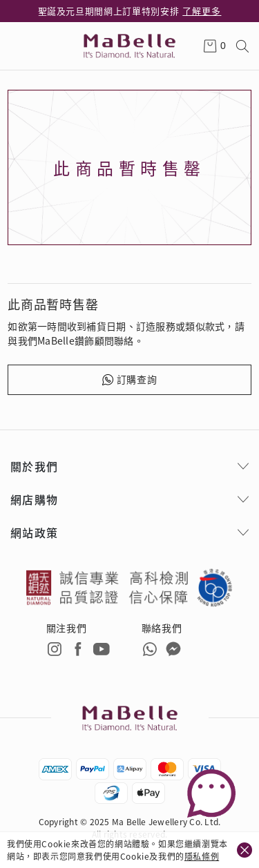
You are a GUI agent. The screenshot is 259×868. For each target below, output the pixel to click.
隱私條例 (202, 856)
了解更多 (202, 11)
